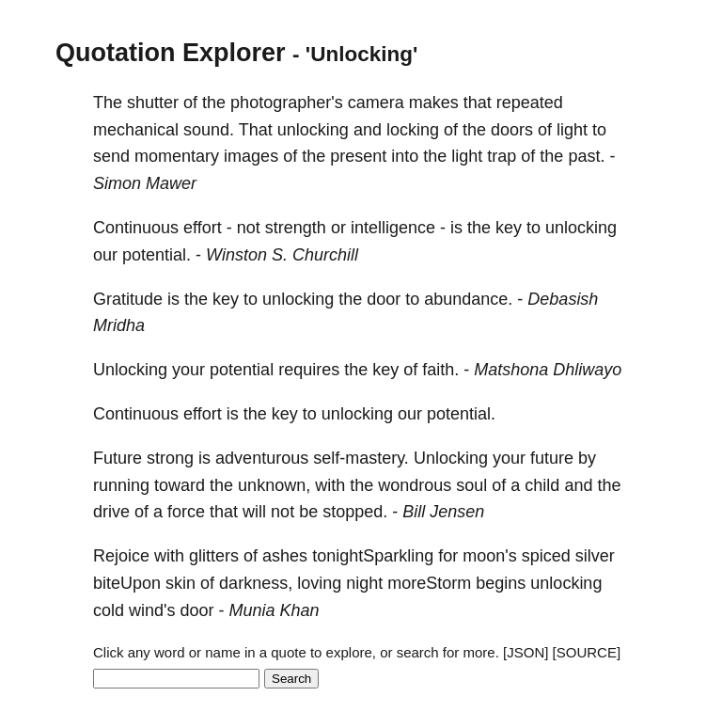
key (509, 228)
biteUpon (127, 583)
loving (319, 583)
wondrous (415, 485)
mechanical (136, 130)
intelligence (393, 228)
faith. (440, 370)
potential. (157, 255)
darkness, (256, 583)
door (384, 299)
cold (109, 610)
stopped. (355, 512)
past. (586, 156)
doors (512, 130)
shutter (153, 103)
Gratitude (128, 299)
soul (471, 485)
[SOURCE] (587, 652)
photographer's (287, 103)
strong (170, 458)
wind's (152, 610)
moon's (489, 556)
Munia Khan (275, 610)
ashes (285, 556)
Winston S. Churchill (282, 255)
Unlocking (130, 370)
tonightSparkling (373, 556)
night (364, 583)
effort (203, 228)
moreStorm (429, 583)
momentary (177, 156)
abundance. (468, 299)
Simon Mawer (145, 183)
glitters (214, 556)
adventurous (262, 458)
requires (309, 370)
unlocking (313, 130)
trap (502, 156)
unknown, (274, 485)
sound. (209, 130)
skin (180, 583)
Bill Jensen (443, 512)
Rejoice (121, 556)
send (111, 156)
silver (595, 556)
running (121, 485)
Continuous (136, 228)
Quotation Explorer (171, 53)
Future (118, 458)
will (254, 512)
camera (376, 103)
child (542, 485)
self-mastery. (361, 458)
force (186, 512)
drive (111, 512)
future (552, 458)
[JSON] (526, 652)
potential (242, 370)
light (572, 130)
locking (413, 130)
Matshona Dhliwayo (548, 370)
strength (296, 228)
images (251, 156)
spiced (546, 556)
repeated (530, 103)
